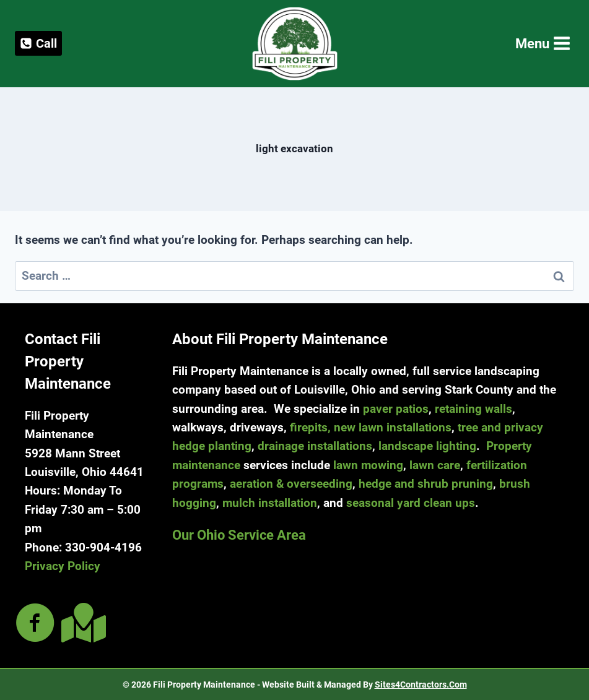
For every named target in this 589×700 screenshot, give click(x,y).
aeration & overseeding (291, 484)
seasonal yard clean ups (411, 503)
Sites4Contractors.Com (421, 685)
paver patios (396, 409)
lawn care (435, 465)
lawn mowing (368, 465)
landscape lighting (427, 446)
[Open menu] (542, 44)
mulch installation (270, 503)
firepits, (310, 427)
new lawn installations (393, 427)
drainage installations (315, 446)
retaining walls (473, 409)
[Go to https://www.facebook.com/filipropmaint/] (35, 624)
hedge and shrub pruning (426, 484)
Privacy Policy (63, 566)
